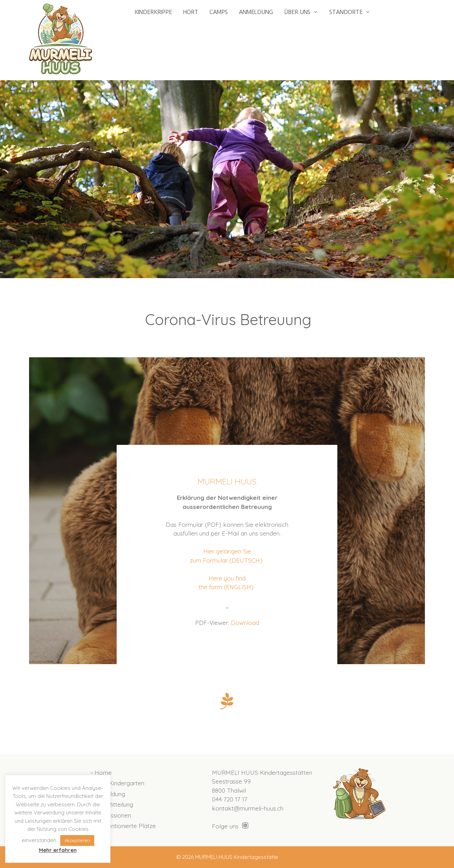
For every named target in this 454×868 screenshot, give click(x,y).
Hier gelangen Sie (227, 551)
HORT (191, 12)
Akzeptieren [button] (77, 840)
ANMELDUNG (256, 12)
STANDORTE (353, 12)
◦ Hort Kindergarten (118, 783)
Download (245, 623)
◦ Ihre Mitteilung (112, 804)
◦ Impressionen (111, 815)
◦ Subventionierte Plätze (123, 826)
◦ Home (101, 773)
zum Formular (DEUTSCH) (227, 560)
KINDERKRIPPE (153, 12)
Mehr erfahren (58, 850)
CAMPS (219, 12)
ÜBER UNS (304, 12)
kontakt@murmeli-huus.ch (248, 808)
